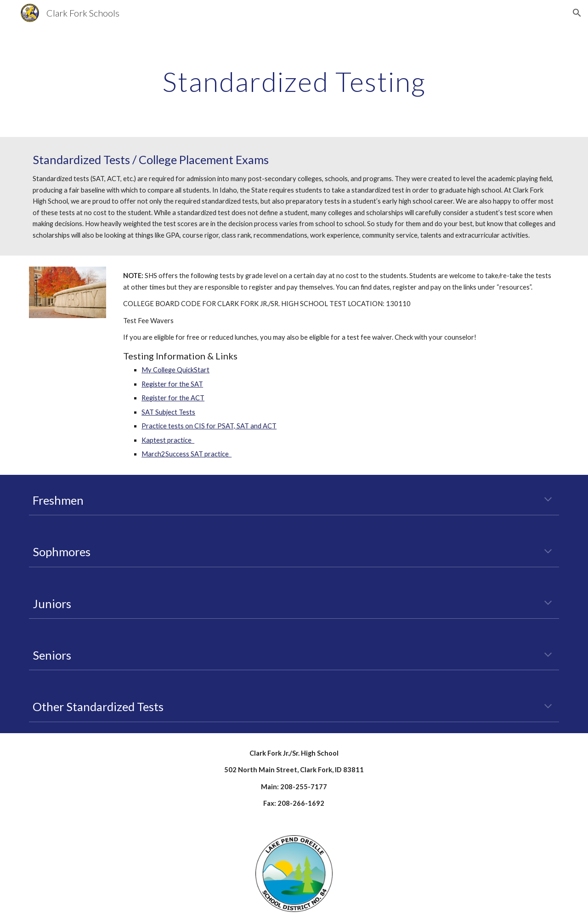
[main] (294, 81)
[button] (577, 13)
